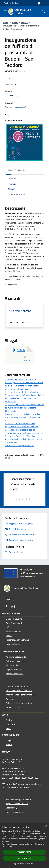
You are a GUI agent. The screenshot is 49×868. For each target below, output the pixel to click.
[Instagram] (13, 607)
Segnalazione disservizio (17, 803)
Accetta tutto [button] (24, 852)
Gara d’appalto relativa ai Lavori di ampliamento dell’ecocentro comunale (21, 425)
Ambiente (10, 699)
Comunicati (11, 724)
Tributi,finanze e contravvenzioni (21, 695)
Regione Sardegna (12, 3)
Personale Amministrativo (18, 640)
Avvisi (9, 729)
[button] (25, 864)
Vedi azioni (11, 84)
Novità (15, 23)
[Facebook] (6, 607)
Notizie (24, 23)
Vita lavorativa (12, 665)
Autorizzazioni (12, 707)
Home (6, 23)
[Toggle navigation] (5, 11)
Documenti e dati (14, 644)
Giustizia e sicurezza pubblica (19, 690)
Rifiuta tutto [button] (24, 858)
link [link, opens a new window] (11, 847)
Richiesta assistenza (15, 812)
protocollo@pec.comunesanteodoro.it (23, 784)
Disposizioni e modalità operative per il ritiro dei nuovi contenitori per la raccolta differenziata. (24, 408)
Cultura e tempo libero (16, 661)
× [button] (46, 826)
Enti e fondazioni (13, 631)
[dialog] (24, 846)
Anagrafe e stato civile (16, 657)
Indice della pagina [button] (17, 170)
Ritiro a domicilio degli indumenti (19, 445)
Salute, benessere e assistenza (20, 703)
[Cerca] (44, 12)
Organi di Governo (14, 619)
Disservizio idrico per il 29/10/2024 (21, 379)
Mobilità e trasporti (15, 674)
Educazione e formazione (17, 686)
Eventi (9, 745)
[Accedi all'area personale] (39, 3)
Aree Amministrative (15, 623)
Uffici (8, 627)
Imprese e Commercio (16, 669)
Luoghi (9, 740)
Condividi (11, 79)
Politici (9, 636)
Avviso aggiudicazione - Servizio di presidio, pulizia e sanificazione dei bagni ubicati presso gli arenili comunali (24, 386)
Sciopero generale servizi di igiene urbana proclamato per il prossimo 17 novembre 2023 (23, 417)
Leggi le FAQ (11, 808)
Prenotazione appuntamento (19, 799)
